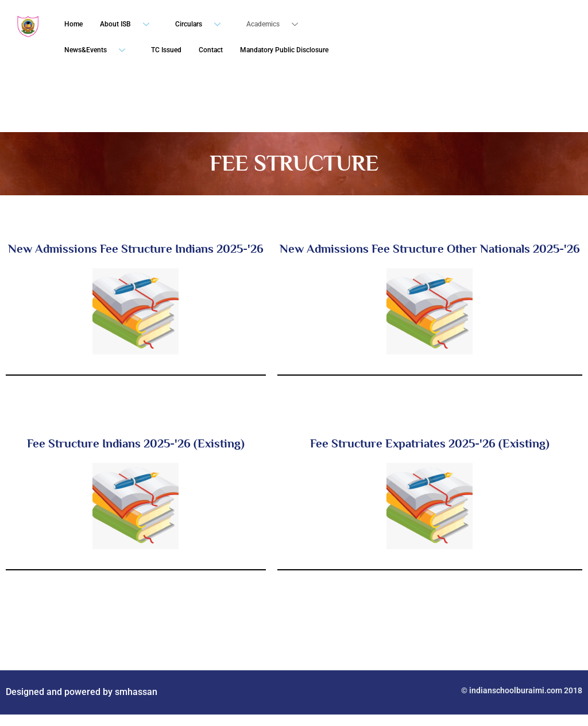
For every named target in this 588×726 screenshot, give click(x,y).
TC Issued (166, 50)
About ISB (129, 24)
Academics (276, 24)
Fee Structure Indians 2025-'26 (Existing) (136, 443)
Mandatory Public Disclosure (284, 50)
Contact (211, 50)
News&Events (99, 50)
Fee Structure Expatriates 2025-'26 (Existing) (430, 443)
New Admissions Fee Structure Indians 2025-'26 (136, 249)
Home (73, 24)
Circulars (202, 24)
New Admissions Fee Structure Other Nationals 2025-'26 (430, 249)
